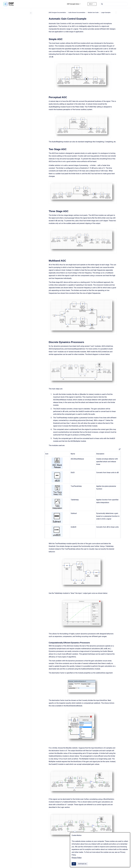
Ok (74, 864)
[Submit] (102, 4)
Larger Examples (106, 12)
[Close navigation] (31, 13)
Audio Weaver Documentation (77, 12)
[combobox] (114, 4)
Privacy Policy (77, 858)
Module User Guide (93, 12)
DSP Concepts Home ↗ (74, 4)
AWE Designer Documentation (57, 12)
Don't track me (82, 864)
